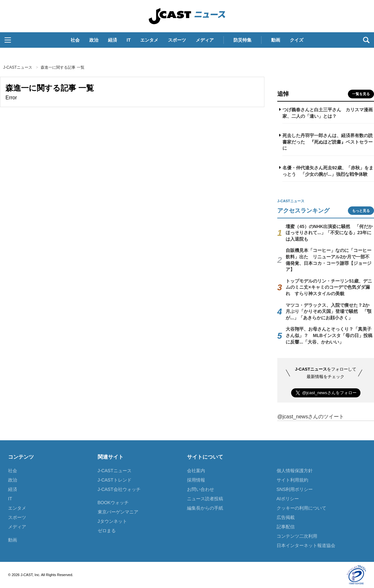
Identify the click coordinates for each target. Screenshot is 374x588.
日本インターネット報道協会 (306, 545)
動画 (276, 40)
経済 (113, 40)
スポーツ (177, 40)
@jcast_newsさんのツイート (311, 417)
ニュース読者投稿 (205, 499)
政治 (94, 40)
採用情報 (196, 480)
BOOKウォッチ (113, 503)
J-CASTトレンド (115, 480)
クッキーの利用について (301, 508)
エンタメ (149, 40)
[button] (8, 40)
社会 (75, 40)
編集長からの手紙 (205, 508)
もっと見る (361, 211)
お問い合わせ (201, 489)
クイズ (297, 40)
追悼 (283, 94)
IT (129, 40)
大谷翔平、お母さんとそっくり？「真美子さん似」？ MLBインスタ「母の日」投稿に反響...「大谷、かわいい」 (329, 335)
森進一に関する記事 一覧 (62, 67)
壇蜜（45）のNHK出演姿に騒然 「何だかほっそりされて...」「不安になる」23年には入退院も (329, 233)
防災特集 (242, 40)
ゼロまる (107, 531)
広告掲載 (286, 517)
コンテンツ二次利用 (297, 536)
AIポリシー (288, 499)
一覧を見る (361, 94)
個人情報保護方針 (295, 471)
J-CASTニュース (187, 16)
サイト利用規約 (292, 480)
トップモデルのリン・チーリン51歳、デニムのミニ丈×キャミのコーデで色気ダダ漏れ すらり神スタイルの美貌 (329, 287)
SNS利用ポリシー (295, 489)
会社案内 (196, 471)
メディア (205, 40)
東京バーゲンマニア (118, 512)
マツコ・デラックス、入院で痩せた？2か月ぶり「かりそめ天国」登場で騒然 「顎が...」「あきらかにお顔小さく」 (329, 311)
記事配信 (286, 527)
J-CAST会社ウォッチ (119, 489)
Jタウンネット (112, 521)
